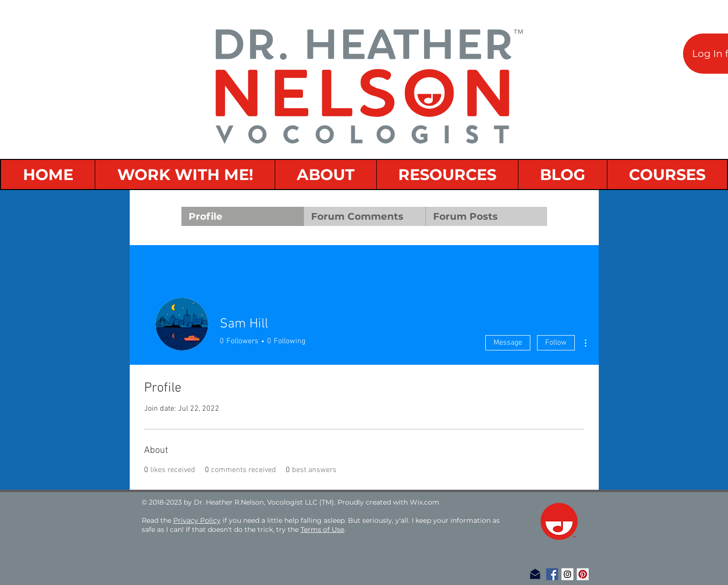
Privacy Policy (197, 520)
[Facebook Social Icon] (552, 574)
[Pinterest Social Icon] (583, 574)
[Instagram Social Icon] (567, 574)
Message (508, 343)
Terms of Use (322, 529)
